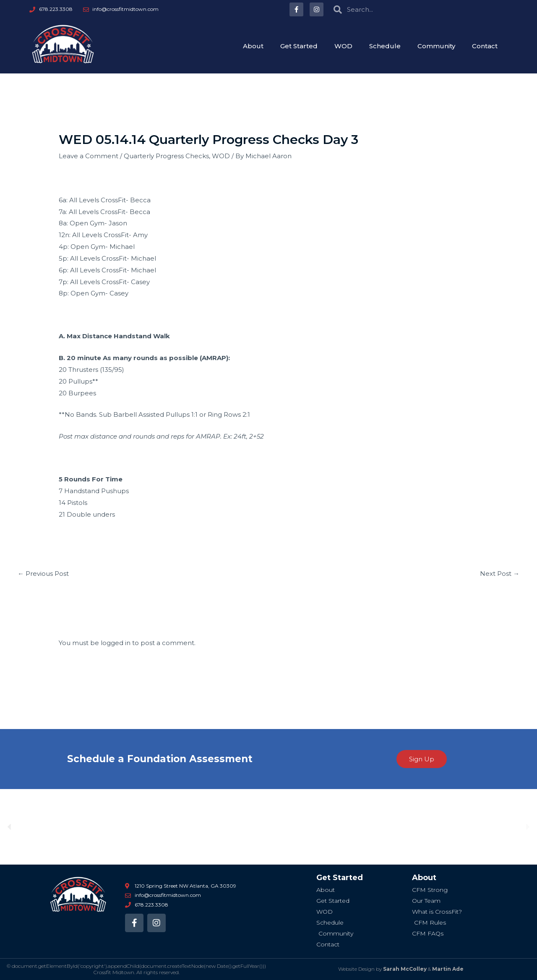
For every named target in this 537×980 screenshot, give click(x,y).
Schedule (385, 46)
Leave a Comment (89, 156)
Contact (485, 46)
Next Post (500, 574)
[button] (9, 827)
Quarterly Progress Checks (166, 156)
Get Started (299, 46)
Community (436, 46)
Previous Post (43, 574)
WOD (343, 46)
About (253, 46)
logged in (116, 643)
